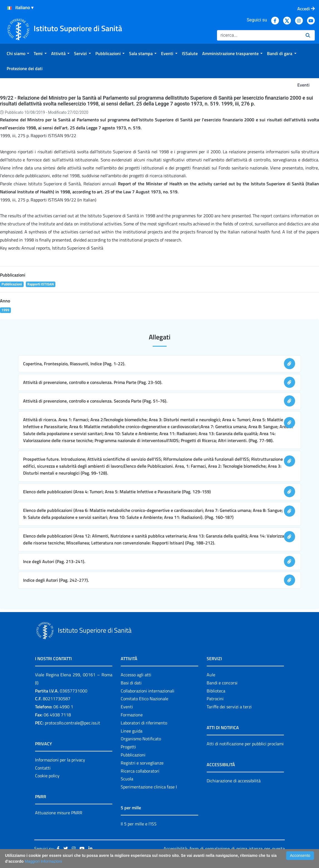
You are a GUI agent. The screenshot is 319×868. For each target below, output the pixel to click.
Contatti (43, 768)
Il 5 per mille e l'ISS (139, 824)
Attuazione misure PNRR (59, 813)
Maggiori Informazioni (43, 861)
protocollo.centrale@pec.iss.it (72, 723)
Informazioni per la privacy (60, 760)
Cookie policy (47, 776)
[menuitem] (18, 53)
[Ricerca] (259, 35)
